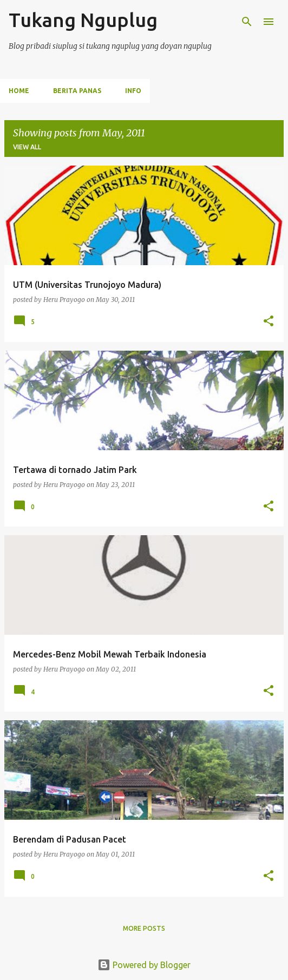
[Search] (247, 22)
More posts (144, 928)
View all (27, 147)
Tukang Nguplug (83, 20)
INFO (133, 91)
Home (19, 91)
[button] (269, 322)
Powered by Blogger (144, 965)
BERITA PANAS (77, 91)
